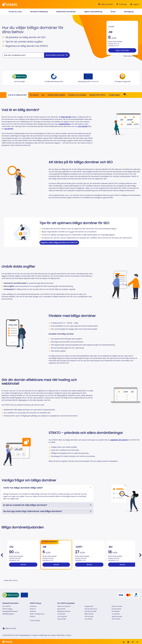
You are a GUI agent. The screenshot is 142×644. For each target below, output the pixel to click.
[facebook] (133, 642)
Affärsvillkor (61, 635)
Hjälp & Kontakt (11, 628)
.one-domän (89, 617)
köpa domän (66, 117)
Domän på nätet (90, 611)
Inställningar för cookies (47, 635)
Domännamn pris (91, 609)
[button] (121, 4)
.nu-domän (116, 614)
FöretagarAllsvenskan (10, 611)
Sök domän (61, 609)
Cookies (35, 635)
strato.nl (33, 609)
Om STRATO (7, 606)
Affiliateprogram (8, 614)
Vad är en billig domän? (17, 95)
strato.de (33, 606)
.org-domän (62, 619)
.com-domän (62, 617)
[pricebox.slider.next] (140, 555)
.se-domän (61, 614)
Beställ (23, 565)
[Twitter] (137, 642)
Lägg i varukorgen (122, 50)
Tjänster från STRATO (98, 95)
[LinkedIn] (124, 642)
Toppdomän (89, 606)
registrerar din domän (119, 440)
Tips (43, 95)
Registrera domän (64, 611)
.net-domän (116, 619)
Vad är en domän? (64, 606)
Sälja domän (89, 614)
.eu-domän (88, 619)
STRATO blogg (7, 609)
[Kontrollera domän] (57, 55)
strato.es (33, 611)
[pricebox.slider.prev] (2, 555)
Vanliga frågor (114, 95)
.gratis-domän (117, 617)
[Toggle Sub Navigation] (126, 95)
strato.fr (33, 617)
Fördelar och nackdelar (77, 95)
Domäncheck (116, 609)
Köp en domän (117, 606)
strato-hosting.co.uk (37, 614)
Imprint (69, 635)
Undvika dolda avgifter (56, 95)
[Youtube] (128, 642)
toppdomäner (64, 124)
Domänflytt (116, 611)
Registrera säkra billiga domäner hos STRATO (59, 243)
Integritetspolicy (25, 635)
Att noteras (34, 95)
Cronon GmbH (35, 621)
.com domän (83, 126)
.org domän (9, 129)
